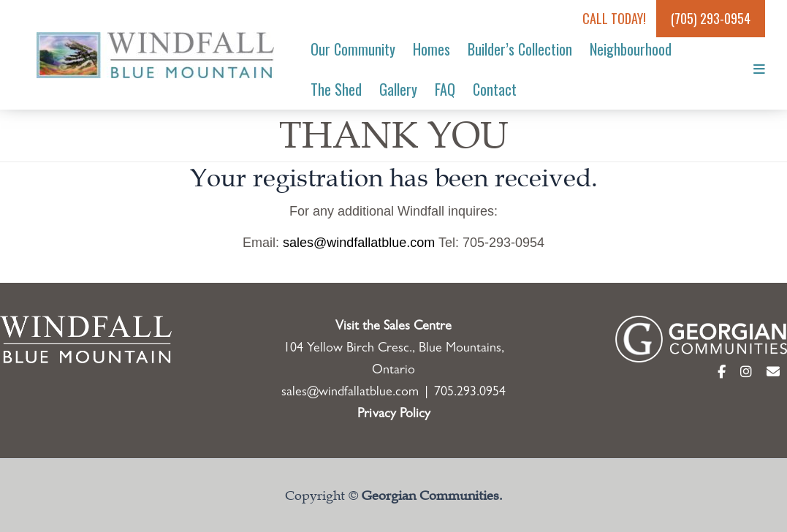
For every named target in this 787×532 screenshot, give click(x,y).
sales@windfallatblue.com (359, 243)
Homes (431, 49)
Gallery (398, 89)
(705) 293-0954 (711, 18)
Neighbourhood (631, 49)
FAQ (445, 89)
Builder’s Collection (520, 49)
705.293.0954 (470, 393)
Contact (495, 89)
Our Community (353, 49)
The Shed (336, 89)
